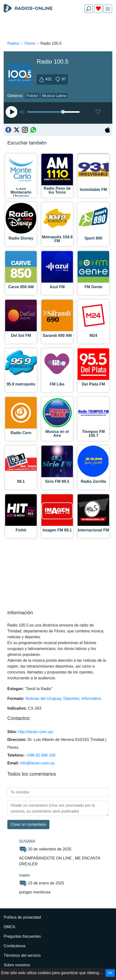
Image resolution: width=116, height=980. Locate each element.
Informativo (91, 699)
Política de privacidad (22, 917)
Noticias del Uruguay (43, 699)
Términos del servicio (22, 955)
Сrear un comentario (28, 824)
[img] (108, 9)
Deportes (71, 699)
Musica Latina (54, 96)
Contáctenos (15, 946)
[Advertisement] (58, 28)
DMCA (9, 927)
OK (110, 973)
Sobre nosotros (17, 965)
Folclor (32, 96)
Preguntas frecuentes (22, 936)
